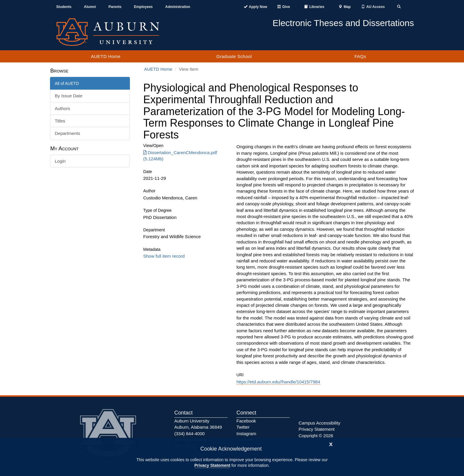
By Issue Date (69, 96)
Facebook (246, 421)
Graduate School (234, 56)
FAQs (360, 56)
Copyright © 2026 (316, 436)
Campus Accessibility (319, 423)
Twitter (243, 427)
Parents (115, 7)
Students (64, 7)
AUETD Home (106, 56)
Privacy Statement (212, 465)
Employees (143, 7)
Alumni (90, 7)
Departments (67, 133)
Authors (62, 108)
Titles (60, 121)
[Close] (331, 444)
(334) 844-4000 (190, 434)
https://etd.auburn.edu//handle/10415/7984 (278, 382)
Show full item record (164, 256)
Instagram (246, 434)
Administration (178, 7)
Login (60, 161)
